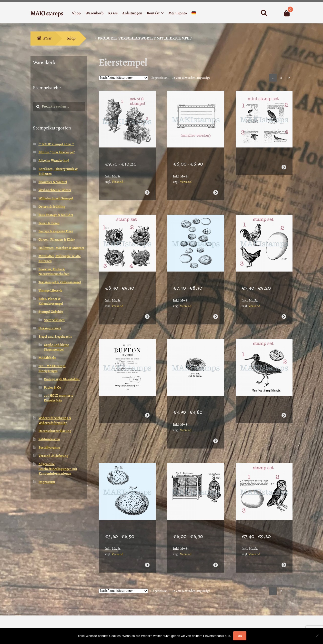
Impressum (47, 482)
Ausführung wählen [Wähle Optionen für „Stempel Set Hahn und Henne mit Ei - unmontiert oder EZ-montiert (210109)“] (284, 304)
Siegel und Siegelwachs (55, 337)
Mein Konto (178, 13)
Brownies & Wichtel (53, 182)
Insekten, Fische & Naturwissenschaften (54, 272)
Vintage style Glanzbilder (62, 379)
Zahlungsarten (49, 439)
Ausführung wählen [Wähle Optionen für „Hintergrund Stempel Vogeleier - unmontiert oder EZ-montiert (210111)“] (216, 304)
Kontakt (153, 13)
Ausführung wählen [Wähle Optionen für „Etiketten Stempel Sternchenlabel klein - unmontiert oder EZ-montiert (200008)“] (216, 186)
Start (47, 38)
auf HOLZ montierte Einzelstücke (59, 398)
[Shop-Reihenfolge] (123, 78)
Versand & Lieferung (53, 456)
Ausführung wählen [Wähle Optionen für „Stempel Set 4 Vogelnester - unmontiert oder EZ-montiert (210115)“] (147, 304)
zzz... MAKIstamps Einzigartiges (52, 368)
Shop (76, 13)
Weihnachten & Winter (55, 190)
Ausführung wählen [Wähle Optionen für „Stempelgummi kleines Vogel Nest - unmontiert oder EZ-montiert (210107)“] (216, 422)
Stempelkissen (54, 320)
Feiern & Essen (49, 223)
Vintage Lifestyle (50, 290)
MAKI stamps (47, 13)
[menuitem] (194, 14)
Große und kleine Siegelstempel (56, 347)
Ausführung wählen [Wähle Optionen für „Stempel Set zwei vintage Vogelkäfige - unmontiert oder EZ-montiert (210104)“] (216, 540)
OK (240, 636)
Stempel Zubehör (51, 312)
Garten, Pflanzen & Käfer (57, 239)
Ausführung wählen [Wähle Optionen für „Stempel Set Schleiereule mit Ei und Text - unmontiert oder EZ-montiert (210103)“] (284, 540)
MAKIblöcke (47, 358)
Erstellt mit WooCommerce (52, 616)
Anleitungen (132, 13)
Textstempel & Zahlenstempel (60, 282)
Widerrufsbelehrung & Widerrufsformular (55, 420)
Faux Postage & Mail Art (56, 215)
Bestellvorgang (49, 447)
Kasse (113, 13)
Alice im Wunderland (54, 161)
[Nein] (317, 636)
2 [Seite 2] (281, 78)
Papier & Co (52, 387)
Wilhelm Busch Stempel (56, 198)
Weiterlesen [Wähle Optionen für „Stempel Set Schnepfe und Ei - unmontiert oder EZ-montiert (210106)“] (284, 396)
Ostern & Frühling (52, 207)
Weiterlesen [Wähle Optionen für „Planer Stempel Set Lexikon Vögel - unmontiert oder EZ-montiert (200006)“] (284, 161)
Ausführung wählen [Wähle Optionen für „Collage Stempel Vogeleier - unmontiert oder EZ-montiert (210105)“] (147, 540)
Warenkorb (94, 13)
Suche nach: (264, 13)
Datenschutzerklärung (55, 431)
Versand (118, 175)
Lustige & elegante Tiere (56, 231)
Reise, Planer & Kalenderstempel (51, 301)
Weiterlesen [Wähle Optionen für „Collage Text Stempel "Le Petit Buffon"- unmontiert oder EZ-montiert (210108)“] (147, 396)
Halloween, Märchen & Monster (61, 248)
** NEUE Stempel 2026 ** (56, 144)
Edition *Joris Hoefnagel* (57, 152)
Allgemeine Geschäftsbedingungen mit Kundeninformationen (58, 469)
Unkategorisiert (50, 328)
